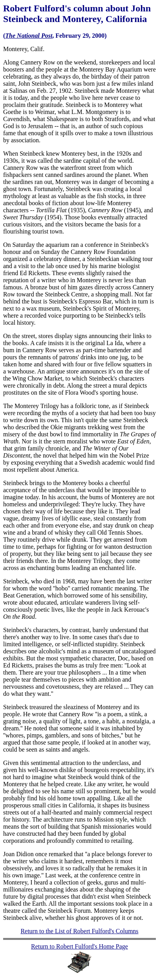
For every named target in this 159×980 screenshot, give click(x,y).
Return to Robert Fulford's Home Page (79, 946)
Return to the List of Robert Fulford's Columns (79, 931)
